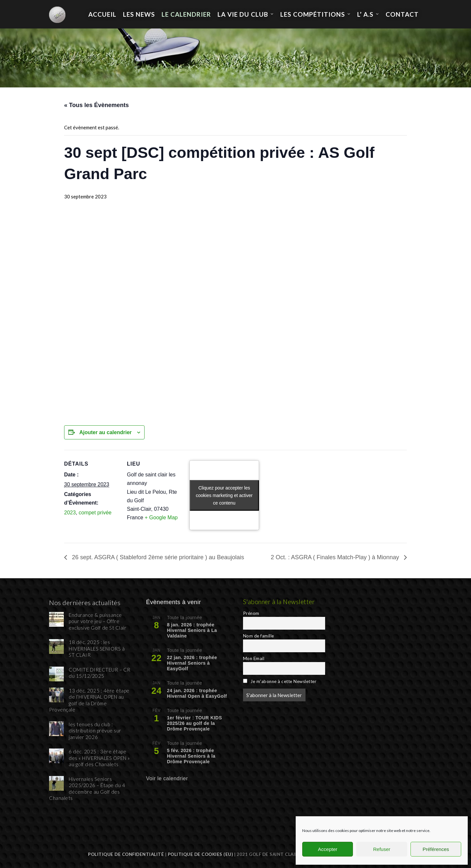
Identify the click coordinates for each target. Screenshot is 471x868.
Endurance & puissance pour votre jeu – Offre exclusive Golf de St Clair (97, 621)
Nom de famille (259, 636)
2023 (70, 513)
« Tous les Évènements (96, 105)
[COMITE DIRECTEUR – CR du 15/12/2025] (56, 674)
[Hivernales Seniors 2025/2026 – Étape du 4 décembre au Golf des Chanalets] (56, 783)
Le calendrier (186, 14)
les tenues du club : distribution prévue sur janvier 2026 (95, 731)
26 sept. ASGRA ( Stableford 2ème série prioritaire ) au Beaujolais (157, 557)
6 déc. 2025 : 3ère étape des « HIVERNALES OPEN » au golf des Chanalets (99, 758)
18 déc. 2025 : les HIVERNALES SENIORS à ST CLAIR (97, 648)
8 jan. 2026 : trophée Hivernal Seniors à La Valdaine (192, 630)
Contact (402, 14)
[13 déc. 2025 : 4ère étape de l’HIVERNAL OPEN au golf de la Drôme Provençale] (56, 695)
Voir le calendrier (167, 778)
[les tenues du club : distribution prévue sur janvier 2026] (56, 729)
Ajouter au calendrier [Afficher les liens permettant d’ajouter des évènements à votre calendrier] (105, 432)
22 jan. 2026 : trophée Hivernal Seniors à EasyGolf (192, 663)
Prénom (251, 613)
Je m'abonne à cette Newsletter (280, 681)
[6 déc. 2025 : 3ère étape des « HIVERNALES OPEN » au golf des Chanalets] (56, 756)
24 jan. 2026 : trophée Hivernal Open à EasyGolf (197, 693)
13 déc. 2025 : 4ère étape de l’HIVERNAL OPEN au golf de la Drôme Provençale (89, 700)
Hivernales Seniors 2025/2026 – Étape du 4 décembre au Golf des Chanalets (87, 789)
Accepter (328, 849)
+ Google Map (161, 517)
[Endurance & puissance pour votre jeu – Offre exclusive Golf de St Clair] (56, 619)
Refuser (382, 849)
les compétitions (313, 14)
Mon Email (254, 658)
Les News (139, 14)
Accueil (102, 14)
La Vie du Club (243, 14)
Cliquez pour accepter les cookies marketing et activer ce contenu (224, 495)
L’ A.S (365, 14)
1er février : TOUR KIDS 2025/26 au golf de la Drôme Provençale (194, 723)
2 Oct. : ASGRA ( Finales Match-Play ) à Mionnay (336, 557)
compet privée (95, 513)
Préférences (436, 849)
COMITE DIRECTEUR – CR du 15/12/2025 (100, 673)
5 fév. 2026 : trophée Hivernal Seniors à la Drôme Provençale (191, 756)
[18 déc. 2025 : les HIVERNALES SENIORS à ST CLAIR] (56, 646)
